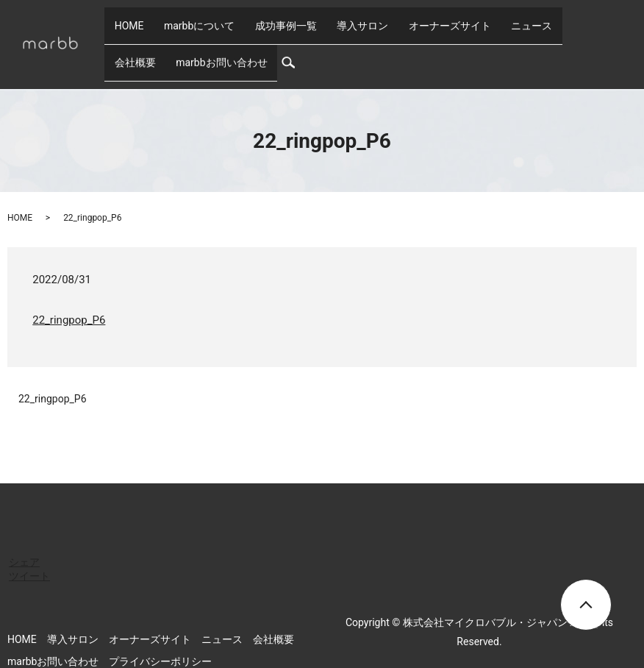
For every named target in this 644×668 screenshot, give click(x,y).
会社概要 (529, 19)
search (225, 43)
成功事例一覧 (261, 19)
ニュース (477, 19)
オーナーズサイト (405, 19)
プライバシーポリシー (160, 636)
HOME (124, 19)
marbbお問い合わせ (155, 43)
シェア (24, 537)
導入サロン (328, 19)
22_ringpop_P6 (69, 295)
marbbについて (185, 19)
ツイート (29, 551)
